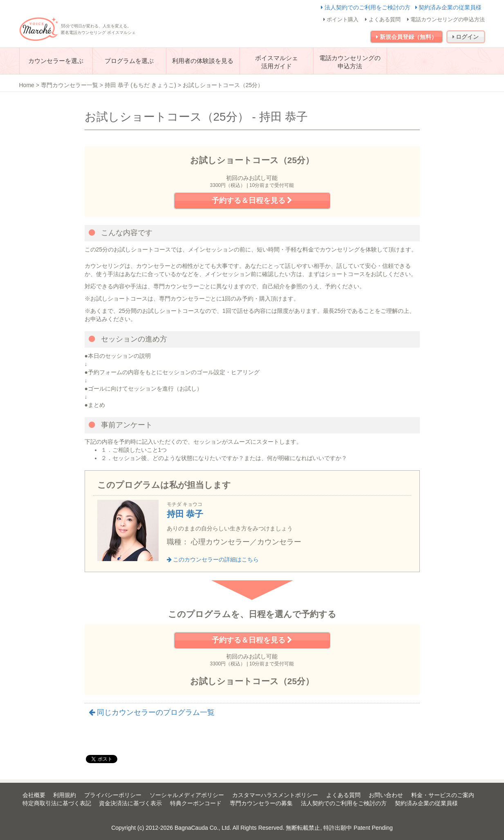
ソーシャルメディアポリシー (187, 795)
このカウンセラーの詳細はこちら (213, 559)
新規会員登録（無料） (407, 37)
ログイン (466, 37)
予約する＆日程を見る (252, 200)
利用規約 (65, 795)
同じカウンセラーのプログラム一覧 (152, 712)
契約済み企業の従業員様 (449, 7)
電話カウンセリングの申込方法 (446, 19)
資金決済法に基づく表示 (130, 803)
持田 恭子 (185, 514)
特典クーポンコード (196, 803)
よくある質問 (383, 19)
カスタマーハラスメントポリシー (275, 795)
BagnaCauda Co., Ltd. (203, 828)
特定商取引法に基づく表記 (57, 803)
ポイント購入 (341, 19)
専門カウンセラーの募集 (261, 803)
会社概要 (34, 795)
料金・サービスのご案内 (443, 795)
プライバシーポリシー (113, 795)
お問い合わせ (386, 795)
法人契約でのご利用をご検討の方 (366, 7)
